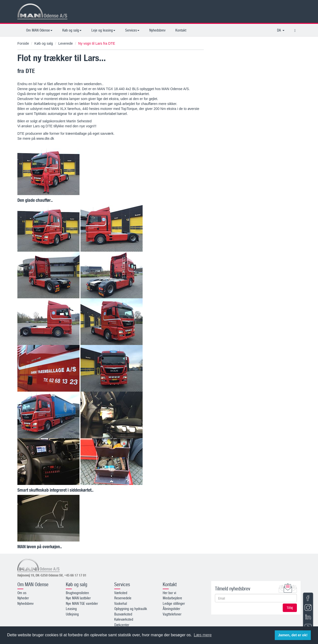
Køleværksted (124, 619)
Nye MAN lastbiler (78, 598)
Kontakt (181, 30)
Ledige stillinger (174, 603)
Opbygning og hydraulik (131, 609)
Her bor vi (169, 593)
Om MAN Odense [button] (39, 30)
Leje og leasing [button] (103, 30)
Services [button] (132, 30)
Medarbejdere (172, 598)
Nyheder (23, 598)
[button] (295, 30)
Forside (23, 43)
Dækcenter (122, 625)
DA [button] (281, 30)
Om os (22, 593)
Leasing (71, 609)
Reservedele (123, 598)
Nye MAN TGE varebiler (82, 603)
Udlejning (72, 614)
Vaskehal (121, 603)
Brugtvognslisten (77, 593)
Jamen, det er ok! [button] (293, 635)
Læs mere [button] (203, 635)
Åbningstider (171, 609)
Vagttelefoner (172, 614)
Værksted (121, 593)
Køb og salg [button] (72, 30)
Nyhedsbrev (157, 30)
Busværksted (123, 614)
